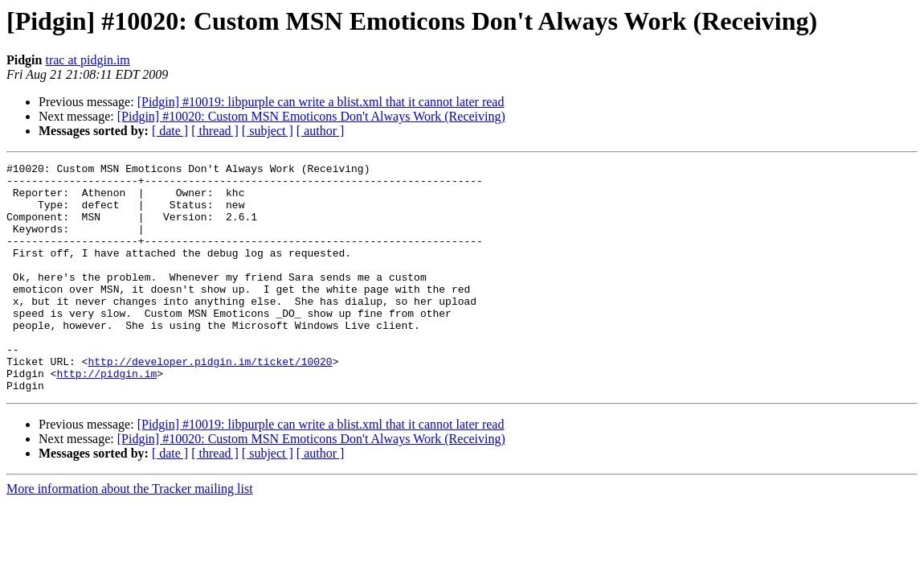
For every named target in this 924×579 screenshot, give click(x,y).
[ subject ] (268, 131)
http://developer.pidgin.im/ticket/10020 (210, 402)
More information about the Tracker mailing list (130, 534)
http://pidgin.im (106, 417)
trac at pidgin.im (87, 60)
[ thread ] (215, 131)
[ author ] (321, 131)
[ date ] (170, 131)
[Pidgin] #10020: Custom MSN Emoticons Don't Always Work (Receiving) (311, 116)
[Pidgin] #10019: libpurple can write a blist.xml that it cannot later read (321, 102)
